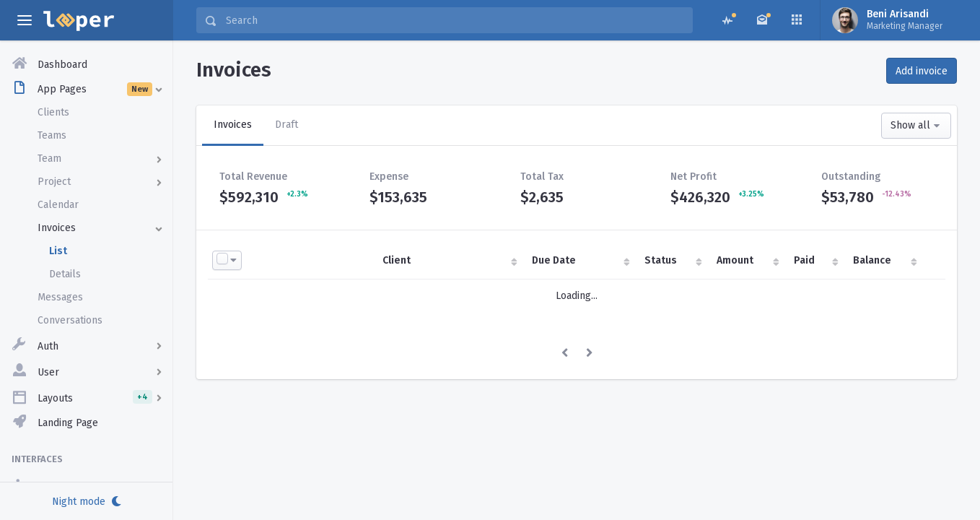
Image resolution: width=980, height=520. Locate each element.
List (58, 251)
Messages (60, 297)
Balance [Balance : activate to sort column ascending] (872, 260)
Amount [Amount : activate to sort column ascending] (735, 260)
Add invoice (922, 71)
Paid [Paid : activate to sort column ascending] (804, 260)
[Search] (455, 20)
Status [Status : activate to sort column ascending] (661, 260)
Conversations (70, 320)
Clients (53, 112)
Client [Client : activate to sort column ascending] (397, 260)
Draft (286, 125)
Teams (52, 135)
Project (54, 182)
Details (65, 274)
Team (49, 159)
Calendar (58, 205)
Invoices (57, 228)
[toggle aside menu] (25, 20)
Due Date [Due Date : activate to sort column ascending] (554, 260)
